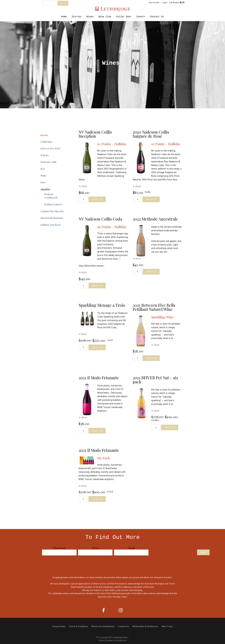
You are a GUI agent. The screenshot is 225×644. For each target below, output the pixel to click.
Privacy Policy (59, 626)
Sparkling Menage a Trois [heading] (102, 305)
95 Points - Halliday (166, 144)
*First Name (59, 548)
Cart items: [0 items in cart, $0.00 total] (177, 3)
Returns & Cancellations (103, 626)
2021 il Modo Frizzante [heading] (99, 378)
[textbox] (50, 3)
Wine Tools (167, 626)
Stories (77, 17)
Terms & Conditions (78, 626)
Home (64, 17)
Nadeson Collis (48, 162)
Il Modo (45, 155)
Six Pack (104, 458)
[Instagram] (121, 610)
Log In (165, 3)
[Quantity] (83, 199)
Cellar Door (124, 17)
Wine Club (105, 17)
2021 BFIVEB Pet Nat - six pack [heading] (155, 380)
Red (43, 169)
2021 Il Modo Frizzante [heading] (99, 450)
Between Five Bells (50, 148)
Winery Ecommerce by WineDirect (112, 640)
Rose (43, 182)
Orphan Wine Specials (52, 211)
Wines (90, 17)
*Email (131, 548)
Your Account (154, 3)
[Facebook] (103, 610)
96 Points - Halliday (112, 227)
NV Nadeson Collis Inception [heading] (95, 134)
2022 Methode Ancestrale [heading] (155, 219)
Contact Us (157, 17)
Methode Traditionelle (51, 196)
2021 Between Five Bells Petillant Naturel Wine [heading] (154, 307)
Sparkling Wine (162, 317)
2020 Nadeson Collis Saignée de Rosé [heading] (151, 134)
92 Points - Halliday (112, 144)
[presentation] (174, 552)
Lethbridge (46, 142)
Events (141, 17)
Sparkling (45, 189)
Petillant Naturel (53, 204)
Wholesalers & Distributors (145, 626)
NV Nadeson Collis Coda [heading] (100, 219)
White (44, 176)
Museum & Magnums (52, 218)
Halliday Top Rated (51, 225)
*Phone (95, 548)
